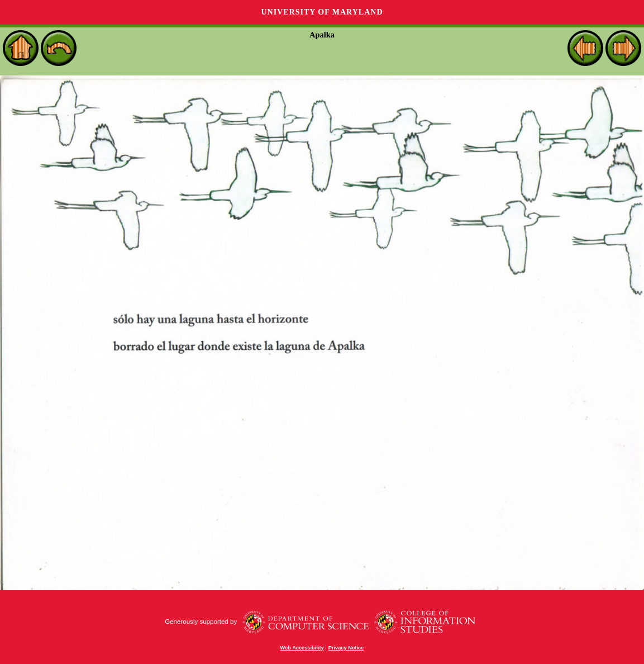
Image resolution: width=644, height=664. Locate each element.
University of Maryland (322, 12)
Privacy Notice (346, 648)
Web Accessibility (302, 648)
